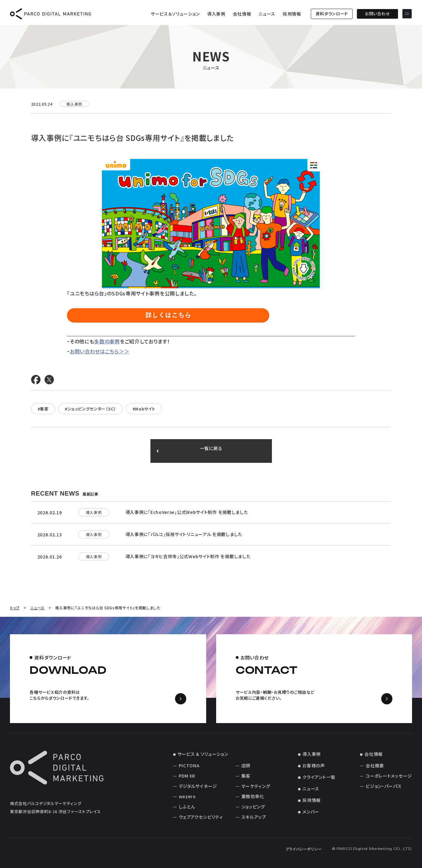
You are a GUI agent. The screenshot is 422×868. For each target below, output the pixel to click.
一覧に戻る (211, 451)
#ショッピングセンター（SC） (90, 409)
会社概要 (375, 765)
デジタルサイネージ (198, 786)
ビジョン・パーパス (384, 786)
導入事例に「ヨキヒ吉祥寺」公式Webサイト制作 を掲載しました (188, 556)
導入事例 (216, 14)
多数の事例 (107, 341)
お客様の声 (314, 765)
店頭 (246, 765)
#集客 (43, 409)
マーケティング (256, 786)
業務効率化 (253, 796)
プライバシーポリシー (304, 849)
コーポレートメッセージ (389, 776)
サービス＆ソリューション (175, 14)
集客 (246, 776)
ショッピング (253, 807)
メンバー (311, 812)
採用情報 (292, 14)
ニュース (267, 14)
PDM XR (187, 776)
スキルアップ (254, 817)
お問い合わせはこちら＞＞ (100, 351)
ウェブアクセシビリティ (201, 817)
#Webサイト (144, 409)
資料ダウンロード (332, 14)
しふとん (187, 807)
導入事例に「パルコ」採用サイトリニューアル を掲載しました (184, 534)
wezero (187, 796)
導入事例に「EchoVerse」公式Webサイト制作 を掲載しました (187, 512)
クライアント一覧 (319, 777)
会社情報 (242, 14)
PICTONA (189, 765)
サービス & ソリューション (203, 754)
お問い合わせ (377, 14)
